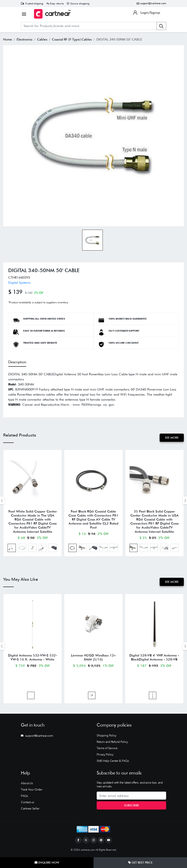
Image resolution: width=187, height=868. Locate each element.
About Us (27, 785)
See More (172, 438)
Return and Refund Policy (112, 744)
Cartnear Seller (30, 810)
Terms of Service (107, 750)
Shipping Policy (107, 737)
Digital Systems (19, 283)
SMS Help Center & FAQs (113, 763)
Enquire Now (47, 863)
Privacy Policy (105, 756)
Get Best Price (140, 863)
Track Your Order (31, 791)
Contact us (27, 804)
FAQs (24, 798)
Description (17, 362)
